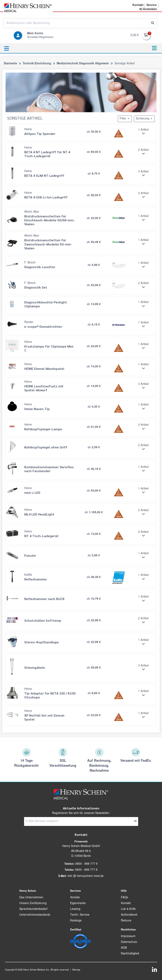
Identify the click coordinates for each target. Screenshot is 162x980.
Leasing (75, 909)
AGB (124, 948)
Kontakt (126, 903)
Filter (125, 119)
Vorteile (75, 898)
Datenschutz (129, 942)
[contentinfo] (148, 9)
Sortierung (144, 119)
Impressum (128, 936)
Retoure (126, 921)
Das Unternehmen (31, 898)
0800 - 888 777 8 (86, 870)
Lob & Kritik (128, 909)
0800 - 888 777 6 (86, 864)
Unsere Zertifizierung (33, 903)
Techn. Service (80, 915)
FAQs (124, 898)
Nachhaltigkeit (130, 954)
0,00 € (135, 35)
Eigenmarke (78, 903)
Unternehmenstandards (35, 915)
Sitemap (76, 970)
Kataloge (76, 921)
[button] (138, 5)
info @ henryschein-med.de (86, 876)
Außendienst (129, 915)
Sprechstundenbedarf (33, 909)
